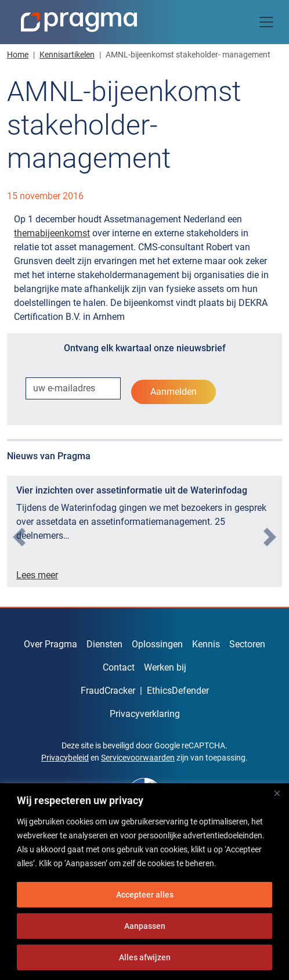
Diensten (104, 644)
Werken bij (165, 667)
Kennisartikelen (67, 55)
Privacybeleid (65, 758)
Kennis (206, 644)
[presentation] (19, 537)
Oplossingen (157, 644)
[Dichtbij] (277, 793)
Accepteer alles (145, 895)
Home (18, 55)
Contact (119, 667)
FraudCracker (108, 691)
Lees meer (37, 575)
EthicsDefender (178, 691)
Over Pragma (50, 644)
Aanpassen (145, 926)
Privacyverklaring (145, 714)
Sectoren (247, 644)
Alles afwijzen (145, 957)
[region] (144, 882)
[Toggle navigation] (266, 22)
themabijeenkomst (52, 233)
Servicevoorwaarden (138, 758)
